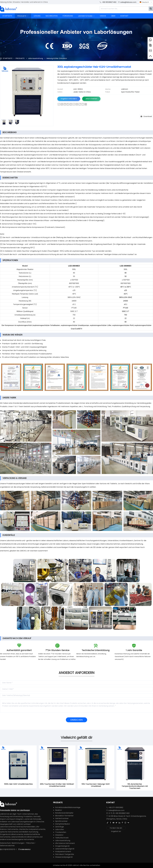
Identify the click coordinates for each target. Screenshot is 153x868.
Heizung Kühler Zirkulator (57, 58)
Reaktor (59, 810)
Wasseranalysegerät (64, 857)
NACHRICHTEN (52, 16)
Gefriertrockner (62, 818)
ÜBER (113, 16)
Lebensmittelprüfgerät (65, 849)
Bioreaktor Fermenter (64, 816)
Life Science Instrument (65, 843)
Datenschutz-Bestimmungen (12, 843)
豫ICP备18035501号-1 (8, 849)
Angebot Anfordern (69, 99)
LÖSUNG (37, 16)
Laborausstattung (35, 58)
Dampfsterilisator (63, 824)
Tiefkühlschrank (62, 838)
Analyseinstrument (63, 852)
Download (146, 116)
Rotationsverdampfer (64, 813)
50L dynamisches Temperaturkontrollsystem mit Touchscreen (135, 786)
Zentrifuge (60, 827)
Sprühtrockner (61, 821)
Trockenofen (61, 832)
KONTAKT (124, 16)
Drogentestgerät (62, 846)
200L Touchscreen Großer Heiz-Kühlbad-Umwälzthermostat (57, 785)
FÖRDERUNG (68, 16)
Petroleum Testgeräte (65, 854)
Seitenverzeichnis (7, 846)
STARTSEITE (7, 16)
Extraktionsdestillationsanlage (68, 807)
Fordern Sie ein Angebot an (116, 828)
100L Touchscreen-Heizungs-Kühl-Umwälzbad (96, 785)
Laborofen (60, 829)
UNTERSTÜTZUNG (86, 16)
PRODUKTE (23, 16)
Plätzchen (30, 843)
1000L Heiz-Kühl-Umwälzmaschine (18, 784)
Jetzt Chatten (91, 99)
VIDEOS (103, 16)
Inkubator (59, 835)
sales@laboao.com (128, 2)
